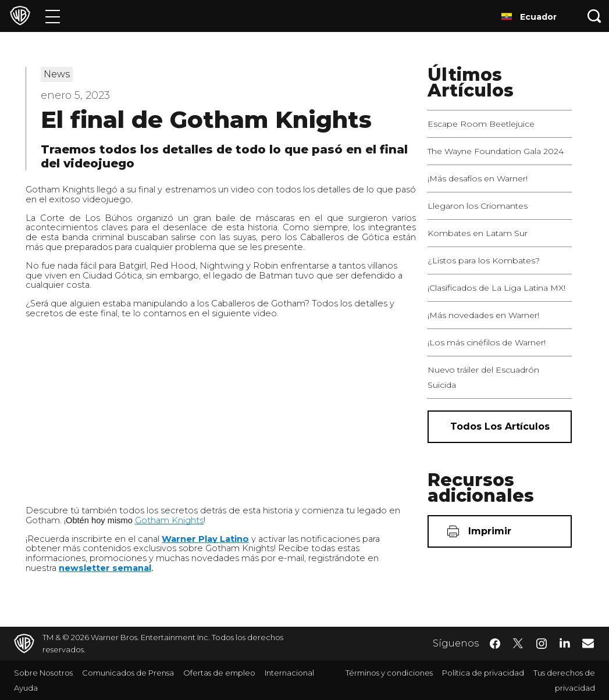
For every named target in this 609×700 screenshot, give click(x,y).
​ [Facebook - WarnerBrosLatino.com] (495, 644)
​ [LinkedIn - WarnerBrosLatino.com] (565, 642)
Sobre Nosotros (43, 673)
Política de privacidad (483, 673)
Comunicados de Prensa (128, 673)
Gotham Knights (169, 520)
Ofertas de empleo (219, 673)
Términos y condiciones (389, 673)
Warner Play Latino (205, 539)
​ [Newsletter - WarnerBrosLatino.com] (588, 643)
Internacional (289, 673)
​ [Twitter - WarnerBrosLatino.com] (518, 644)
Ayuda (26, 688)
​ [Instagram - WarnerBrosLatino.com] (542, 644)
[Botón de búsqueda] (594, 16)
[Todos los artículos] (500, 427)
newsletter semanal (105, 568)
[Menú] (53, 16)
